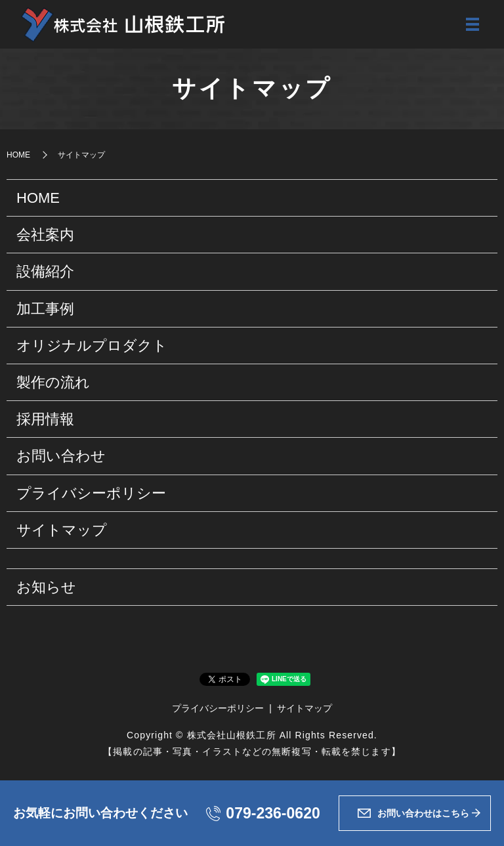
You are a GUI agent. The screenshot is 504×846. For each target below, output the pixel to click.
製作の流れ (53, 384)
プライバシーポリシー (91, 494)
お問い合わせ (61, 457)
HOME (18, 156)
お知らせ (46, 588)
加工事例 (45, 310)
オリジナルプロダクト (92, 347)
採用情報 (45, 420)
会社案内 (45, 236)
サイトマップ (62, 531)
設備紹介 (45, 273)
